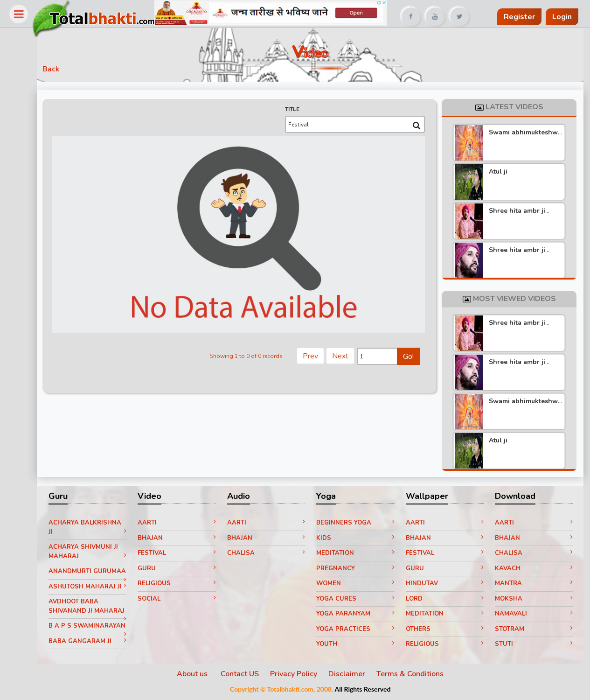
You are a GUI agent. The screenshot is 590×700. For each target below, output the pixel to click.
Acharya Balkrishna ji (97, 529)
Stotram (534, 630)
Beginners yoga (359, 525)
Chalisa (271, 555)
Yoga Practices (359, 630)
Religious (184, 585)
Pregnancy (359, 570)
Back (61, 71)
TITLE (294, 111)
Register (519, 17)
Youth (359, 646)
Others (446, 630)
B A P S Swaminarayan (97, 641)
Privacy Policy (298, 675)
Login (562, 17)
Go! (410, 354)
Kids (359, 539)
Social (184, 600)
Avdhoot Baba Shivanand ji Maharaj (97, 619)
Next (342, 353)
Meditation (359, 555)
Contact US (244, 675)
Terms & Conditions (415, 675)
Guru (184, 570)
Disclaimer (351, 675)
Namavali (534, 616)
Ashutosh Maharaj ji (97, 599)
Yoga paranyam (359, 616)
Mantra (534, 585)
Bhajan (184, 539)
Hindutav (446, 585)
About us (198, 675)
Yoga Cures (359, 600)
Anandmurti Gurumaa (97, 578)
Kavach (534, 570)
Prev (312, 353)
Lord (446, 600)
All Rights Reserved (367, 690)
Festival (184, 555)
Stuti (534, 646)
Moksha (534, 600)
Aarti (184, 525)
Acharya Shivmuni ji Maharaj (97, 553)
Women (359, 585)
